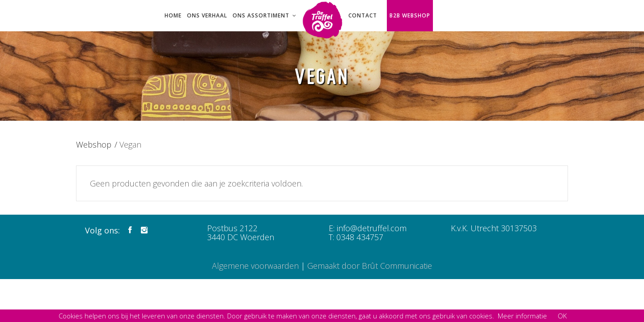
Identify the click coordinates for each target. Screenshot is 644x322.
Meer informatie (522, 316)
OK (562, 316)
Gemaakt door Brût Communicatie (370, 266)
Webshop (94, 144)
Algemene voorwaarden (255, 266)
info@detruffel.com (372, 228)
